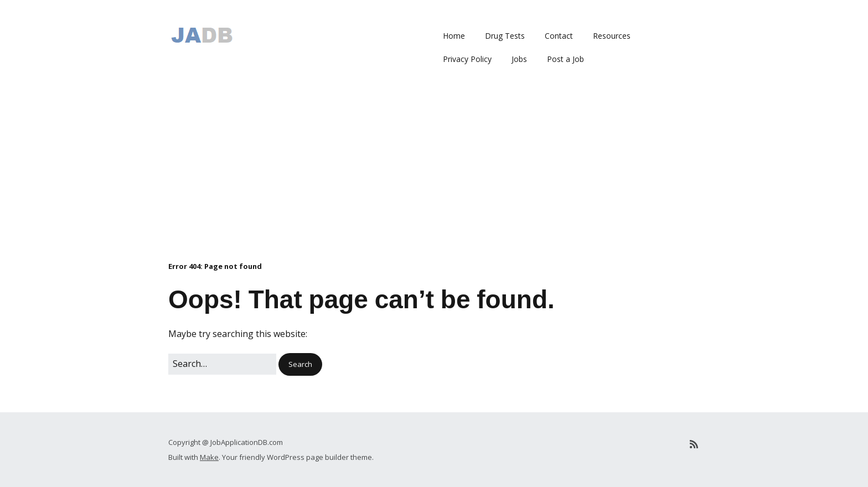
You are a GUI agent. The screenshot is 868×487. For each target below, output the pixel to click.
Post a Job (565, 59)
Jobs (519, 59)
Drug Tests (505, 36)
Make (209, 457)
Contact (559, 36)
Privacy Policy (467, 59)
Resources (612, 36)
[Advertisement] (434, 178)
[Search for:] (222, 364)
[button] (300, 364)
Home (454, 36)
